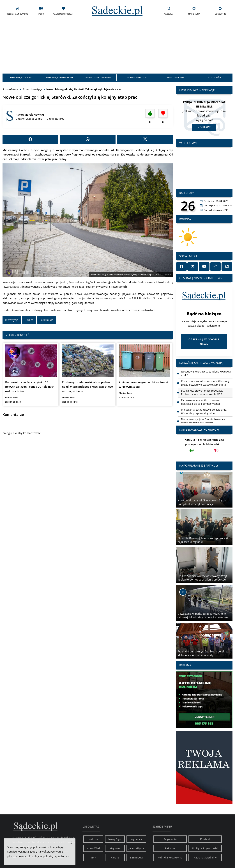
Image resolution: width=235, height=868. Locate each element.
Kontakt (204, 127)
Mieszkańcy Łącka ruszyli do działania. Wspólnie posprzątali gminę (204, 411)
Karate (115, 857)
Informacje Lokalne (21, 78)
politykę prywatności (56, 856)
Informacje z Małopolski (59, 78)
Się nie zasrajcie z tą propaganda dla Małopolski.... (204, 446)
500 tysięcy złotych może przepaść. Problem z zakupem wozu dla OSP (202, 392)
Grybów (115, 848)
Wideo (41, 11)
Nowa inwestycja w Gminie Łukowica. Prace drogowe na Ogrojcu (203, 421)
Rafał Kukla (46, 320)
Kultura (93, 839)
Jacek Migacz (136, 848)
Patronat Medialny (205, 857)
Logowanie (220, 11)
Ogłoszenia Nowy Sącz (17, 11)
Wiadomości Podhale (63, 11)
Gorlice (29, 320)
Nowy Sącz (115, 839)
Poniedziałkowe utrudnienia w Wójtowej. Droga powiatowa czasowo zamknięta (205, 383)
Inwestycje (12, 320)
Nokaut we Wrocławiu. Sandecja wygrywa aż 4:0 (206, 373)
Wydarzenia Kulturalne (98, 78)
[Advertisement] (117, 47)
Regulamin (170, 839)
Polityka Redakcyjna (170, 857)
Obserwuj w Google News (204, 342)
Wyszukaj (169, 11)
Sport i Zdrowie (175, 78)
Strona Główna (10, 89)
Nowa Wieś (93, 848)
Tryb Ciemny (194, 11)
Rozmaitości (214, 78)
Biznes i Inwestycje (137, 78)
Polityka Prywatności (205, 848)
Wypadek (136, 839)
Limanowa (136, 857)
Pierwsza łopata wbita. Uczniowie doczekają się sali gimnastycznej (201, 402)
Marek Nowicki (34, 115)
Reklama (170, 848)
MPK (93, 857)
